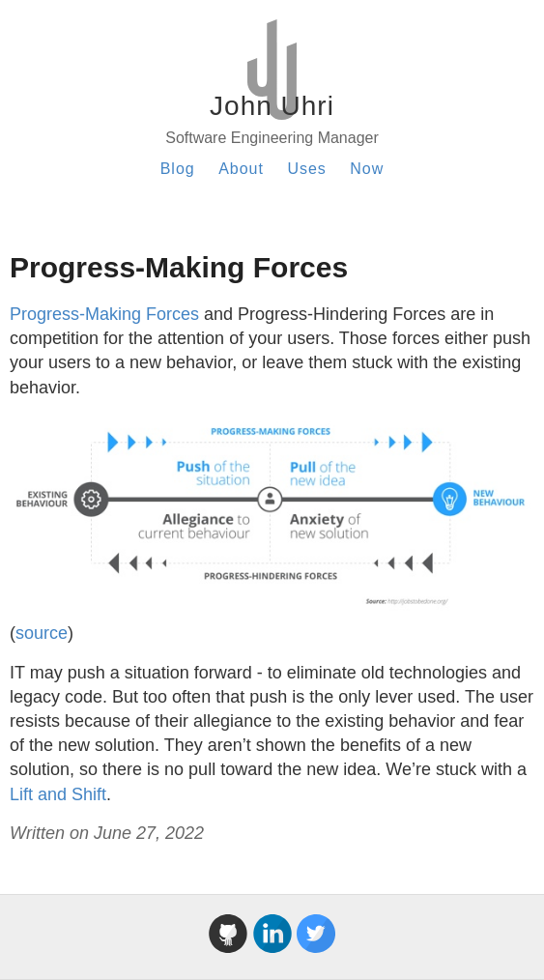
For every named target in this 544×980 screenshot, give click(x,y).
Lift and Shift (58, 794)
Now (367, 169)
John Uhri (272, 106)
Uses (306, 169)
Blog (178, 169)
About (241, 169)
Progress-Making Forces (104, 314)
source (42, 633)
